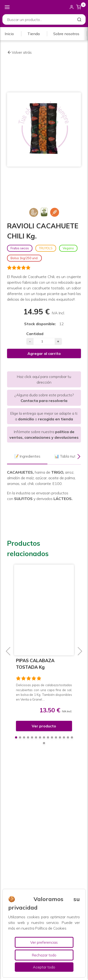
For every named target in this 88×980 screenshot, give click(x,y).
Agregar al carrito (44, 353)
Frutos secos (20, 248)
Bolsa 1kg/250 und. (24, 258)
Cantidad (35, 334)
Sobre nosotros (66, 34)
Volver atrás (19, 52)
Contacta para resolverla (44, 401)
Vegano (68, 248)
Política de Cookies (51, 928)
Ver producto (44, 726)
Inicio (9, 34)
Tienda (34, 34)
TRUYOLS (46, 248)
